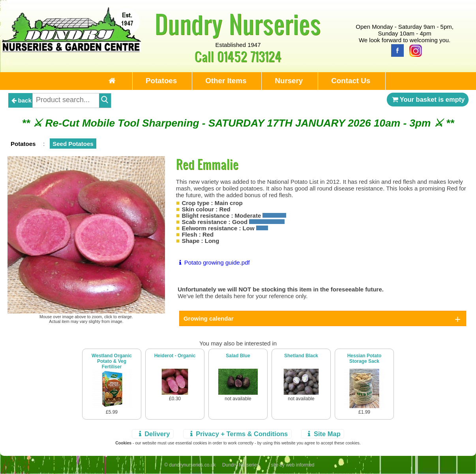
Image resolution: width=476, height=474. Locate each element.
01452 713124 (249, 56)
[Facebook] (395, 50)
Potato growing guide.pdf (213, 262)
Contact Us (351, 81)
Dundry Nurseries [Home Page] (238, 24)
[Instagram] (414, 50)
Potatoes (161, 81)
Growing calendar (209, 318)
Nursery (289, 81)
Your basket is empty (428, 99)
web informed (300, 465)
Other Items (226, 81)
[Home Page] (72, 50)
